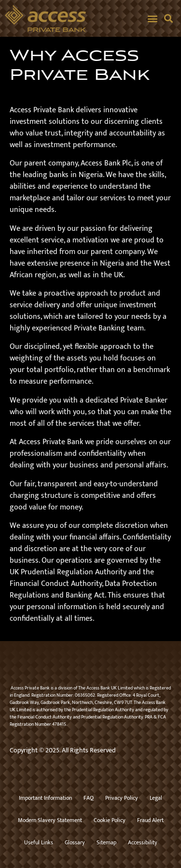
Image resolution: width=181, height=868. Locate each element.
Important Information (45, 798)
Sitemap (106, 842)
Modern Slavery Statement (50, 820)
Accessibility (143, 842)
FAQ (89, 798)
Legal (156, 798)
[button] (152, 18)
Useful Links (39, 842)
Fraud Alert (150, 820)
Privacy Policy (122, 798)
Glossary (75, 842)
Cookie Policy (110, 820)
